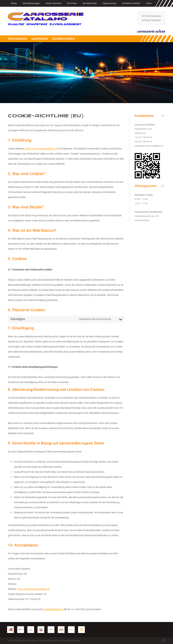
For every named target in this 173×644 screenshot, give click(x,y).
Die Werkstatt (90, 3)
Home (14, 3)
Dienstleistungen (31, 3)
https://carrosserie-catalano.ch (41, 149)
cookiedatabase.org (53, 609)
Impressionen (109, 3)
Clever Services (53, 3)
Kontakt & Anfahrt (131, 3)
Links (149, 3)
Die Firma (72, 3)
